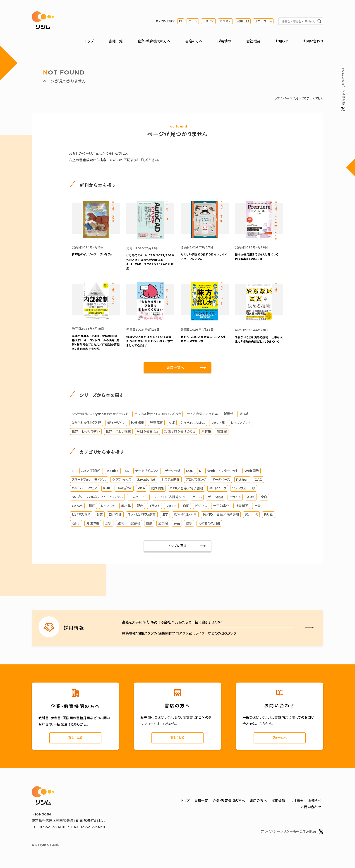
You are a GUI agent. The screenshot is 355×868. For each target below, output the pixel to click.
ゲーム (193, 21)
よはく (251, 499)
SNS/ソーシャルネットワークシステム (97, 499)
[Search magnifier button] (319, 22)
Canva (77, 508)
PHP (107, 491)
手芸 (177, 526)
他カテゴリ (262, 21)
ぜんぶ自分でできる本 (202, 416)
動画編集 (157, 491)
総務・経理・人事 (185, 517)
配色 (140, 508)
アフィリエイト (138, 499)
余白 (264, 499)
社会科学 (242, 508)
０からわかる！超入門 (86, 425)
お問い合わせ (313, 42)
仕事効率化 (221, 508)
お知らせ (282, 42)
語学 (189, 526)
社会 (257, 508)
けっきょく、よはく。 (193, 425)
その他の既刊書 (209, 526)
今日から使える (148, 434)
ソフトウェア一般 (243, 491)
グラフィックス (122, 482)
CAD (258, 482)
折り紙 (244, 416)
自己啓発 (115, 517)
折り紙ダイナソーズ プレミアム (92, 256)
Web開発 (252, 473)
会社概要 (253, 42)
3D (127, 473)
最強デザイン (116, 425)
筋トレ (76, 526)
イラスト (155, 508)
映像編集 (138, 425)
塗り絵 (163, 526)
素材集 (206, 434)
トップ (89, 42)
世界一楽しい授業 (118, 434)
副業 (100, 517)
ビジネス (225, 21)
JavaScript (146, 482)
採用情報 (224, 42)
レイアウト (108, 508)
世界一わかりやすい (86, 434)
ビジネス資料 (81, 517)
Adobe (113, 473)
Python (242, 482)
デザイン (208, 21)
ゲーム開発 (216, 499)
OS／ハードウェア (85, 491)
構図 (92, 508)
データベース (221, 482)
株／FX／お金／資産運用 (221, 517)
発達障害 (156, 425)
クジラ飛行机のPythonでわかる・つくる (100, 416)
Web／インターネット (223, 473)
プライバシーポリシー (277, 835)
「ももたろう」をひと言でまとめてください (150, 343)
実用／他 (243, 21)
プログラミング (196, 482)
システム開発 (171, 482)
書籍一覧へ (175, 370)
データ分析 (173, 473)
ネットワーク (218, 491)
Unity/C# (124, 491)
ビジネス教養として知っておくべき (158, 416)
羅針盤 (222, 434)
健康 (149, 526)
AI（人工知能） (91, 473)
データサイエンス (147, 473)
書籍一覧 (116, 42)
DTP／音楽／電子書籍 (186, 491)
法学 (165, 517)
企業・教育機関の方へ (154, 42)
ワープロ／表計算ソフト (170, 499)
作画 (186, 508)
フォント (171, 508)
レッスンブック (241, 425)
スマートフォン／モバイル (89, 482)
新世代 (228, 416)
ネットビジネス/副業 (142, 517)
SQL (190, 473)
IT (181, 21)
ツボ (172, 425)
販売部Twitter (308, 835)
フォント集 (218, 425)
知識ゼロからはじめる (180, 434)
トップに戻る (177, 548)
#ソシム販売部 (343, 90)
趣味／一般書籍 (129, 526)
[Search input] (299, 22)
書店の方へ (194, 42)
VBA (141, 491)
